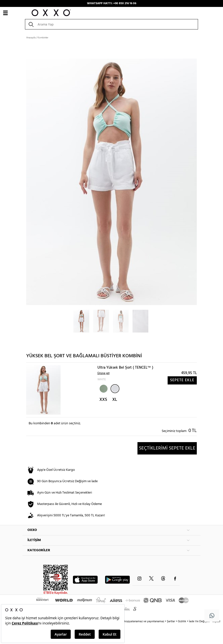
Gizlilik (182, 621)
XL (115, 400)
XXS (103, 400)
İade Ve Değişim (199, 621)
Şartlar (171, 621)
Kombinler (43, 38)
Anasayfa (31, 38)
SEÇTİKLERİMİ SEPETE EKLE (167, 448)
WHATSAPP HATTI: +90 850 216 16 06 (112, 3)
